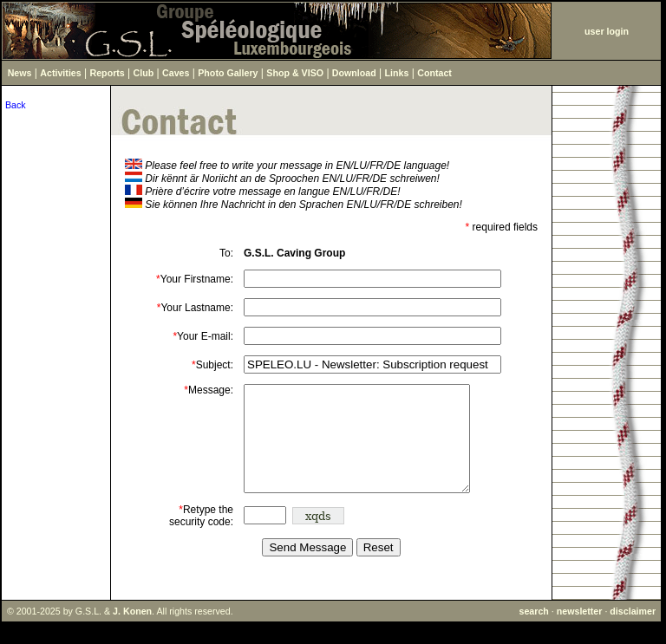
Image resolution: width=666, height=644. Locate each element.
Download (354, 73)
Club (144, 73)
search (533, 632)
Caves (176, 73)
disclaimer (633, 632)
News (20, 73)
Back (16, 105)
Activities (60, 73)
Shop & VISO (295, 73)
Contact (434, 73)
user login (607, 31)
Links (397, 73)
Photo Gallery (228, 73)
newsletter (580, 632)
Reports (108, 73)
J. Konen (132, 632)
